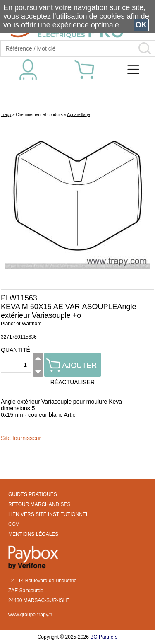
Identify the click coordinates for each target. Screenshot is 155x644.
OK (141, 25)
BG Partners (104, 637)
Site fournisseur (21, 438)
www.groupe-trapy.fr (30, 615)
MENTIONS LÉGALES (33, 534)
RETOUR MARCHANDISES (39, 504)
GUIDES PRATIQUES (33, 494)
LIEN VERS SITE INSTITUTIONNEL (49, 514)
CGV (14, 524)
